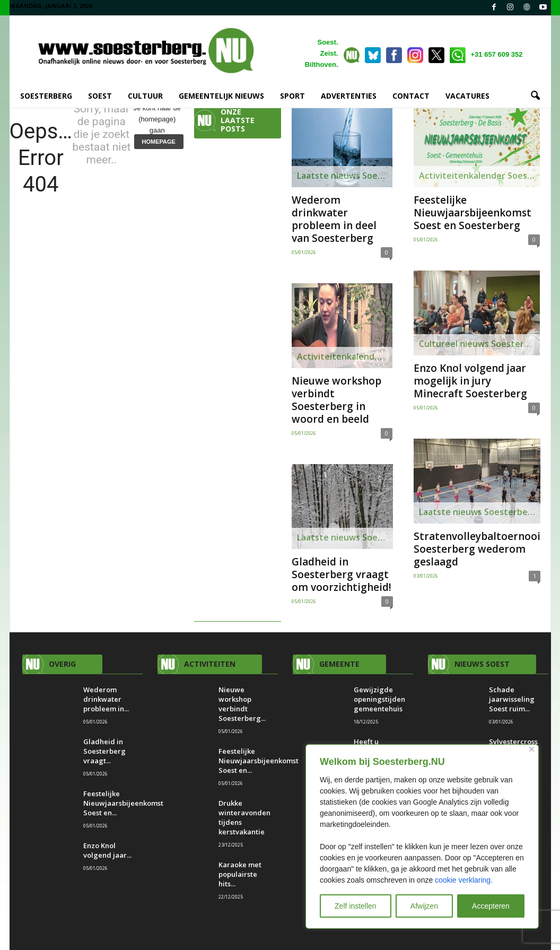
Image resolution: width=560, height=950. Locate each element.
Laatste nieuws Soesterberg (345, 176)
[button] (535, 96)
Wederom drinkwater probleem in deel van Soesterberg (334, 219)
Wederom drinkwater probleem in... (106, 699)
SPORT (292, 96)
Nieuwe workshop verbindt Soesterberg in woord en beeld (336, 400)
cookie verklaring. (464, 880)
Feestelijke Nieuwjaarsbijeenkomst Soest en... (123, 803)
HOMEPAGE (159, 142)
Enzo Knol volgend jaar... (107, 850)
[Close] (532, 749)
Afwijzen (424, 906)
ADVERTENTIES (349, 96)
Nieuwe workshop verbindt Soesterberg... (242, 704)
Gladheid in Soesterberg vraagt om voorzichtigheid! (342, 574)
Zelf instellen (356, 906)
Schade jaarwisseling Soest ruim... (512, 699)
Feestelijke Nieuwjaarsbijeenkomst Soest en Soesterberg (472, 213)
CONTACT (411, 96)
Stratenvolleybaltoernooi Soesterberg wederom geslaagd (477, 549)
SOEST (100, 96)
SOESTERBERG (46, 96)
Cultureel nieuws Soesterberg (479, 344)
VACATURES (467, 96)
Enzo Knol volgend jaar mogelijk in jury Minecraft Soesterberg (470, 381)
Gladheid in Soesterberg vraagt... (104, 751)
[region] (422, 836)
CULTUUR (145, 96)
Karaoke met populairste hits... (240, 874)
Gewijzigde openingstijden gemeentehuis (379, 699)
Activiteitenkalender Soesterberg (345, 356)
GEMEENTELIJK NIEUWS (221, 96)
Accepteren (491, 906)
